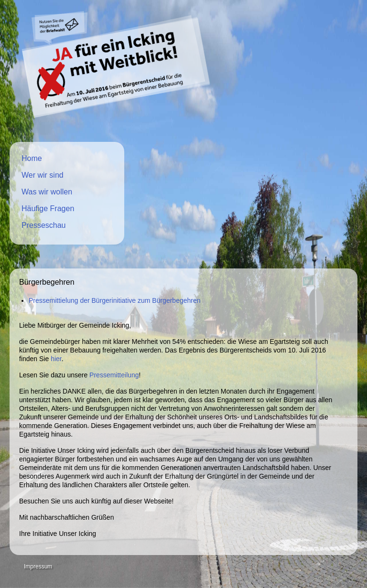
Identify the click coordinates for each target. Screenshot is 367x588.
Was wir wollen (47, 192)
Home (32, 158)
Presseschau (44, 225)
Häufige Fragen (48, 208)
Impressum (38, 567)
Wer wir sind (43, 175)
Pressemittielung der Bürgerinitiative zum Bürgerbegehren (115, 300)
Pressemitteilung (114, 375)
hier (56, 359)
